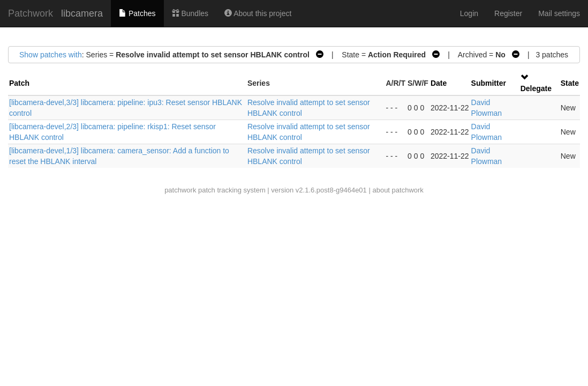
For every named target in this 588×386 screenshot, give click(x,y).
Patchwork (31, 13)
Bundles (190, 13)
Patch (19, 83)
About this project (258, 13)
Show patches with (51, 55)
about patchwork (398, 190)
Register (508, 13)
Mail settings (559, 13)
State (570, 83)
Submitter (489, 83)
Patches (137, 13)
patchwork (180, 190)
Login (469, 13)
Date (439, 83)
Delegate (536, 88)
